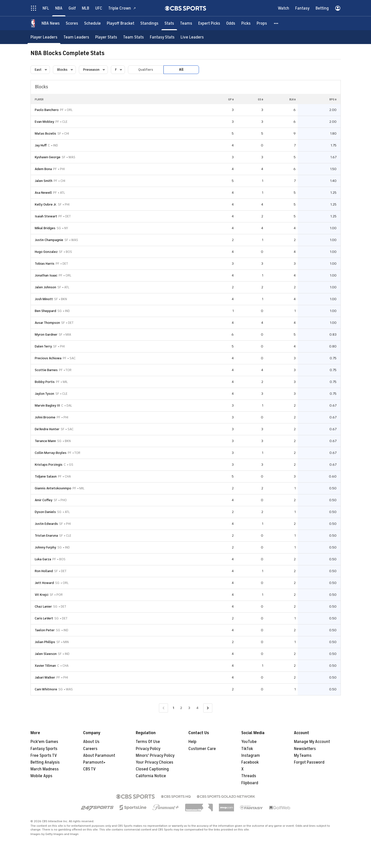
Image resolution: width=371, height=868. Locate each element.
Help (192, 742)
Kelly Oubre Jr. (46, 204)
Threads (249, 776)
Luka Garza (43, 559)
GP (231, 99)
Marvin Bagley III (47, 405)
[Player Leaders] (44, 37)
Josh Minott (44, 299)
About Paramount (99, 756)
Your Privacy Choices (155, 762)
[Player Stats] (106, 37)
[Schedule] (92, 23)
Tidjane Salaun (46, 476)
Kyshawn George (48, 157)
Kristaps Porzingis (49, 465)
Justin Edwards (46, 524)
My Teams (303, 756)
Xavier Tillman (45, 666)
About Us (91, 742)
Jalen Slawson (46, 654)
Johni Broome (45, 417)
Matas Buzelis (45, 133)
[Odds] (231, 23)
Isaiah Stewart (46, 216)
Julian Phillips (45, 642)
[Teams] (186, 23)
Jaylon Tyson (44, 394)
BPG (333, 99)
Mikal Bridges (45, 228)
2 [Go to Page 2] (181, 708)
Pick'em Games (44, 742)
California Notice (151, 776)
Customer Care (202, 749)
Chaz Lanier (43, 606)
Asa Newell (43, 193)
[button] (276, 23)
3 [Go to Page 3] (189, 708)
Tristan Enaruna (46, 536)
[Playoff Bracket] (121, 23)
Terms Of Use (148, 742)
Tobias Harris (45, 264)
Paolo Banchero (47, 110)
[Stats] (169, 23)
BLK (293, 99)
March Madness (45, 769)
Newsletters (305, 749)
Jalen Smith (44, 181)
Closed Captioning (152, 769)
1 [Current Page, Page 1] (173, 708)
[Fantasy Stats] (162, 37)
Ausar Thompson (47, 323)
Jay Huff (41, 145)
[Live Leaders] (192, 37)
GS (261, 99)
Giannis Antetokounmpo (53, 488)
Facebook (250, 762)
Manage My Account (312, 742)
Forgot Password (309, 762)
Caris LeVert (44, 618)
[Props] (262, 23)
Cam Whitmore (46, 689)
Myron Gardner (46, 334)
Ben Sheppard (45, 311)
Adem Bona (43, 169)
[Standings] (149, 23)
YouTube (249, 742)
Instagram (251, 756)
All (181, 70)
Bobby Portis (45, 382)
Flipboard (250, 783)
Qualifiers (146, 70)
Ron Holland (44, 571)
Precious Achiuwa (48, 358)
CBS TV (89, 769)
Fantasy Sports (44, 749)
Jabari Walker (45, 677)
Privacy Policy (148, 749)
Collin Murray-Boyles (51, 453)
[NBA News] (51, 23)
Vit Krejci (42, 595)
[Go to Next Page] (208, 708)
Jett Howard (44, 583)
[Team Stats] (133, 37)
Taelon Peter (45, 630)
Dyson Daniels (45, 512)
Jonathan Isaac (46, 275)
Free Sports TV (44, 756)
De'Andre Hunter (47, 429)
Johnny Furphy (45, 547)
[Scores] (72, 23)
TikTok (247, 749)
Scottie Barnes (46, 370)
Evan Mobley (44, 122)
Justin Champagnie (49, 240)
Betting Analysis (45, 762)
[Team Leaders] (76, 37)
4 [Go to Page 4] (197, 708)
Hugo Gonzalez (46, 252)
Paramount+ (94, 762)
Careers (90, 749)
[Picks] (246, 23)
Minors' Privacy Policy (155, 756)
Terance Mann (45, 441)
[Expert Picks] (209, 23)
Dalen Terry (43, 346)
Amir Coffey (44, 500)
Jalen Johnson (45, 287)
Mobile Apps (41, 776)
